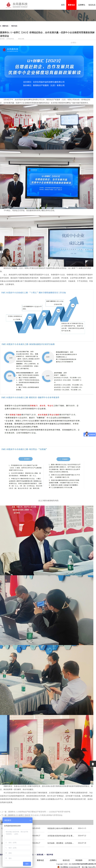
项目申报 (50, 855)
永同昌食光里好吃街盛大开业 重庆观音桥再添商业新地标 (70, 836)
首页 (63, 5)
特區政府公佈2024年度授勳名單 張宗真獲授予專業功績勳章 (70, 828)
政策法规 (40, 855)
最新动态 (5, 26)
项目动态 (14, 26)
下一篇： (32, 815)
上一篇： (36, 812)
